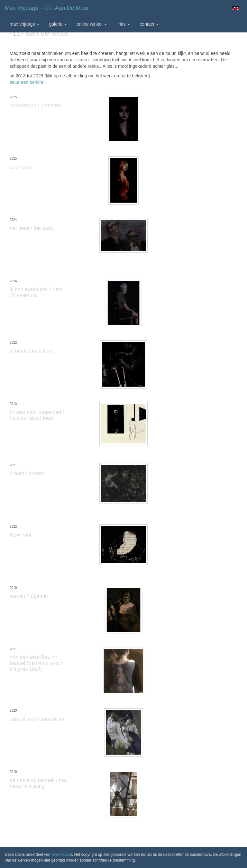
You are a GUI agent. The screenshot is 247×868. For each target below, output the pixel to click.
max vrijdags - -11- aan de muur (47, 8)
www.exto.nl (62, 855)
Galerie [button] (58, 24)
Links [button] (123, 24)
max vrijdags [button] (24, 24)
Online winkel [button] (92, 24)
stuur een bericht (26, 82)
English (236, 8)
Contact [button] (149, 24)
